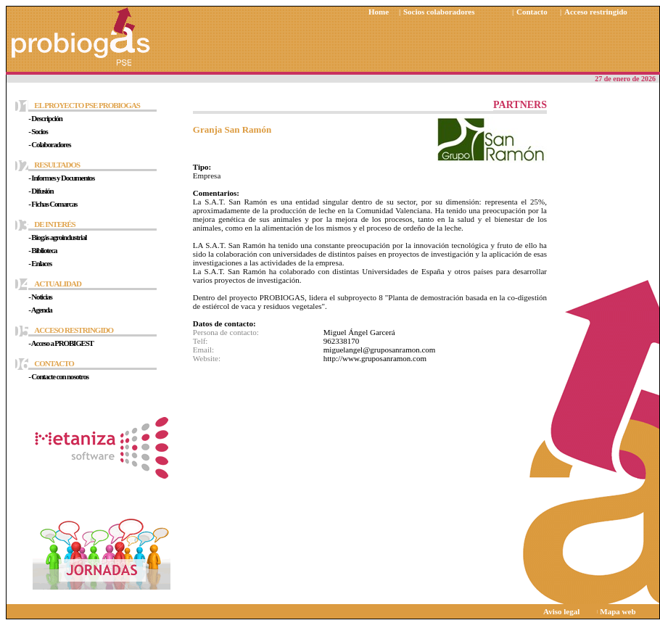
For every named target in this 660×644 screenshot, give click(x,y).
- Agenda (40, 310)
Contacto (532, 12)
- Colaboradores (49, 144)
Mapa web (618, 611)
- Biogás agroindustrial (57, 237)
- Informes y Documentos (61, 178)
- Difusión (41, 191)
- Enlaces (40, 263)
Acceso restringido (596, 12)
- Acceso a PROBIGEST (61, 343)
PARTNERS (520, 105)
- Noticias (40, 297)
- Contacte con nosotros (58, 376)
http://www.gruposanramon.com (375, 358)
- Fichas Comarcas (53, 204)
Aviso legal (561, 611)
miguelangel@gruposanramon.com (380, 350)
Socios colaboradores (439, 12)
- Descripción (45, 118)
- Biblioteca (42, 250)
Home (379, 12)
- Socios (38, 131)
